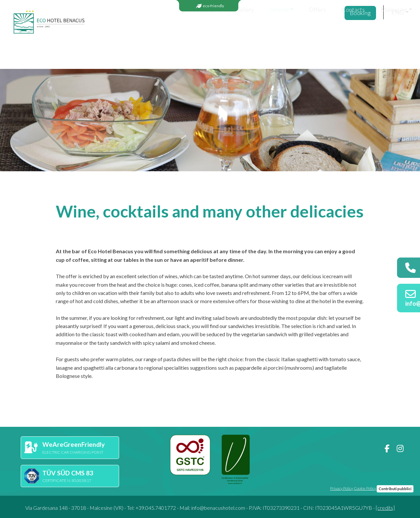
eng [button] (398, 33)
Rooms (134, 33)
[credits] (385, 508)
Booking (363, 34)
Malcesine (323, 33)
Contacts (282, 33)
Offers (246, 33)
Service (208, 33)
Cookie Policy (365, 488)
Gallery (173, 33)
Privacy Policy (342, 488)
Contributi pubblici (395, 489)
